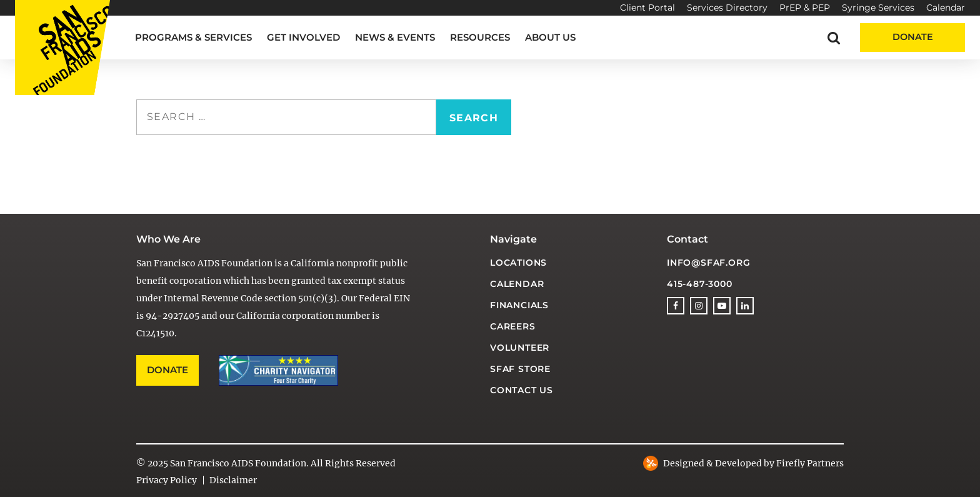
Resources (480, 37)
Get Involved (303, 37)
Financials (519, 305)
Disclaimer (233, 480)
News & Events (395, 37)
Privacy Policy (167, 480)
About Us (550, 37)
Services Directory (727, 8)
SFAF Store (520, 369)
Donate (913, 37)
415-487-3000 (700, 284)
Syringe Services (878, 8)
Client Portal (647, 8)
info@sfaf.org (708, 263)
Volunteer (520, 348)
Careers (513, 326)
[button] (834, 38)
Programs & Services (193, 37)
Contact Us (522, 390)
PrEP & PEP (805, 8)
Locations (518, 263)
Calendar (946, 8)
